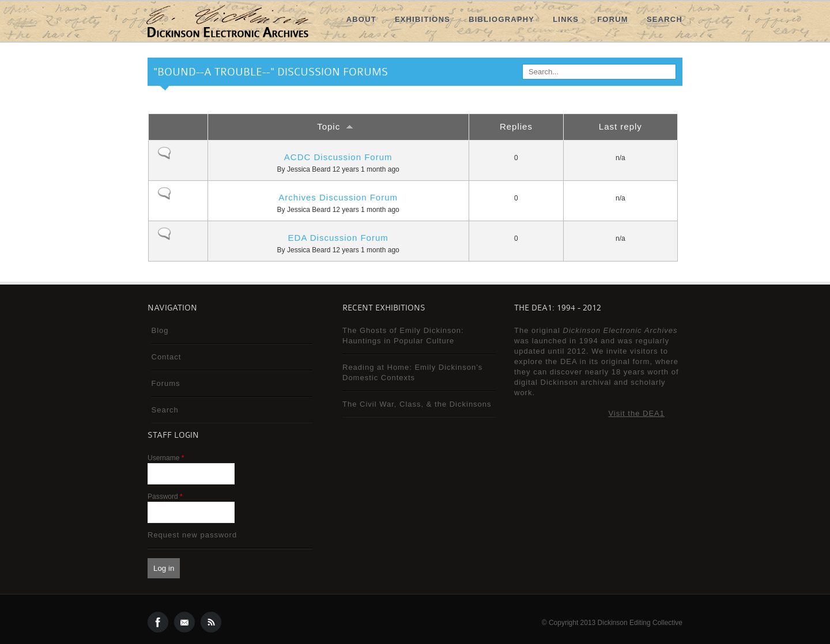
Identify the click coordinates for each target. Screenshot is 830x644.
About (361, 19)
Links (566, 19)
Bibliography (501, 19)
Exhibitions (422, 19)
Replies (516, 126)
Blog (160, 330)
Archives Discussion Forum (338, 197)
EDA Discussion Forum (338, 238)
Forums (166, 383)
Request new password (192, 535)
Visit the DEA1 (636, 413)
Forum (613, 19)
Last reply (620, 126)
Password (165, 497)
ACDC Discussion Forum (338, 157)
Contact (167, 357)
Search (665, 19)
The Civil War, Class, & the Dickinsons (417, 404)
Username (166, 458)
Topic (338, 126)
